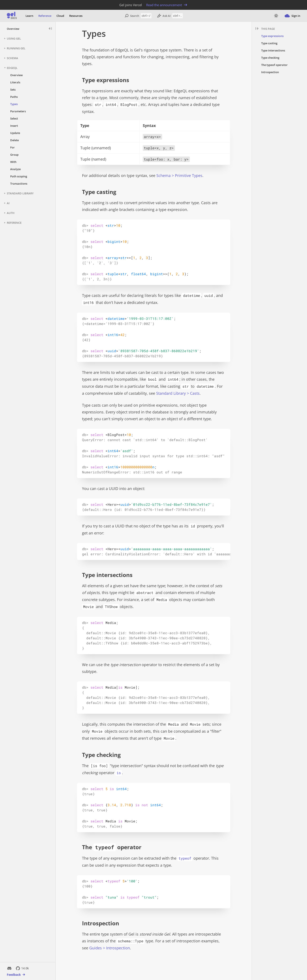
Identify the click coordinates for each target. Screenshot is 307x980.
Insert (14, 126)
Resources (76, 16)
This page (268, 29)
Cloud (60, 16)
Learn (29, 16)
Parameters (18, 111)
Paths (14, 97)
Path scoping (19, 176)
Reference (45, 16)
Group (14, 155)
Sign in (292, 16)
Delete (14, 140)
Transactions (19, 184)
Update (15, 133)
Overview (13, 29)
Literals (15, 82)
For (12, 147)
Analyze (15, 169)
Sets (13, 90)
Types (14, 104)
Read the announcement (167, 5)
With (13, 162)
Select (14, 118)
